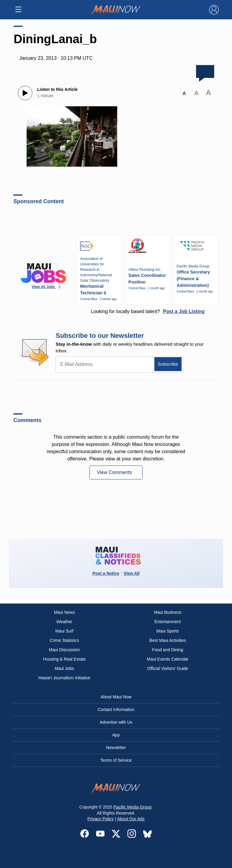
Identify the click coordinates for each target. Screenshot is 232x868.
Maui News (64, 612)
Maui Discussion (64, 650)
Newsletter (116, 748)
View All (132, 573)
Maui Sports (168, 631)
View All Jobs (47, 287)
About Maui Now (116, 697)
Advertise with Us (116, 722)
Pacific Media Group (133, 807)
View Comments (115, 472)
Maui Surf (64, 631)
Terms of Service (116, 760)
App (116, 735)
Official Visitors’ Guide (168, 668)
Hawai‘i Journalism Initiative (64, 678)
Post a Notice (106, 573)
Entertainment (168, 622)
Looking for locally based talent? (148, 311)
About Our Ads (131, 819)
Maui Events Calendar (168, 659)
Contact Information (116, 709)
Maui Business (168, 612)
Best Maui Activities (168, 640)
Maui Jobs (64, 668)
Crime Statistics (64, 640)
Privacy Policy (101, 819)
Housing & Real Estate (64, 659)
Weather (64, 622)
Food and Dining (168, 650)
